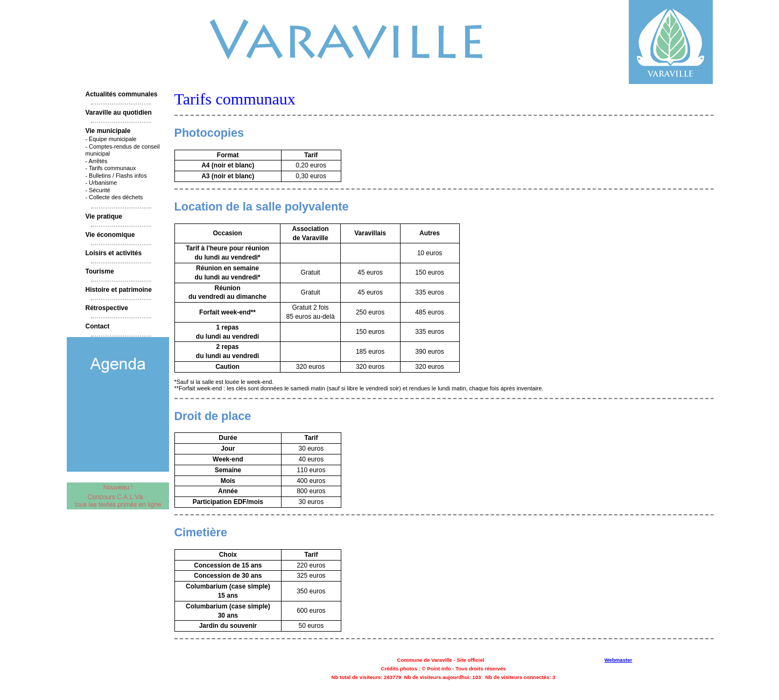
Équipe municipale (113, 139)
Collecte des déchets (116, 197)
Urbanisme (103, 183)
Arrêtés (98, 161)
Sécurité (100, 190)
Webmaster (619, 660)
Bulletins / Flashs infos (118, 176)
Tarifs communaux (113, 168)
